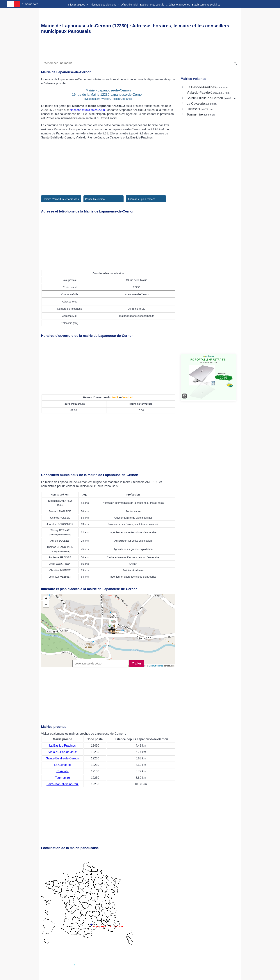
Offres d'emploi (129, 5)
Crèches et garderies (178, 5)
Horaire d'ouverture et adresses (61, 199)
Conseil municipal (95, 199)
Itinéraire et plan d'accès (141, 199)
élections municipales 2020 (87, 110)
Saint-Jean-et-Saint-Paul (63, 784)
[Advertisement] (140, 47)
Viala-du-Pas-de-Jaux (63, 752)
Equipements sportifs (152, 5)
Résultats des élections (104, 5)
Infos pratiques (78, 5)
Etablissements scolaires (206, 5)
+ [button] (46, 599)
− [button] (46, 605)
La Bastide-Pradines (63, 746)
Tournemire (63, 778)
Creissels (63, 771)
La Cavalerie (63, 765)
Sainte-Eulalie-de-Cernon (63, 758)
